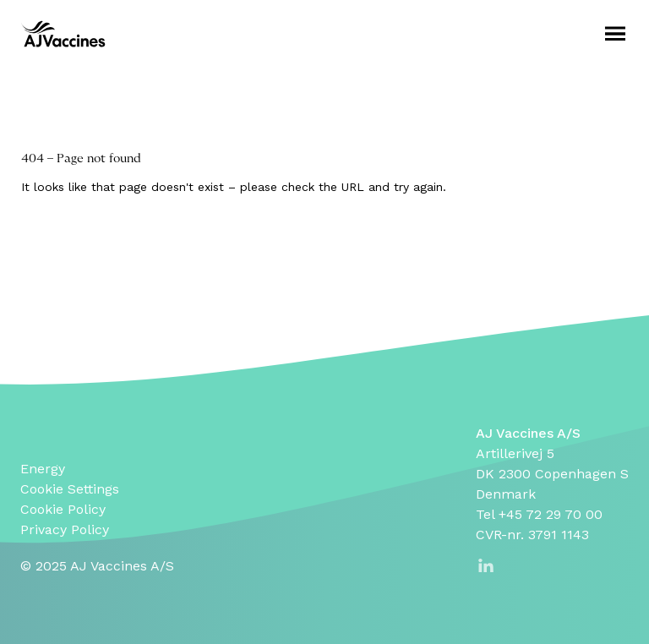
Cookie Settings (70, 489)
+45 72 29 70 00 (551, 514)
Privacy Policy (65, 529)
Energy (43, 469)
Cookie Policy (63, 509)
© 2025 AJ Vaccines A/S (97, 566)
